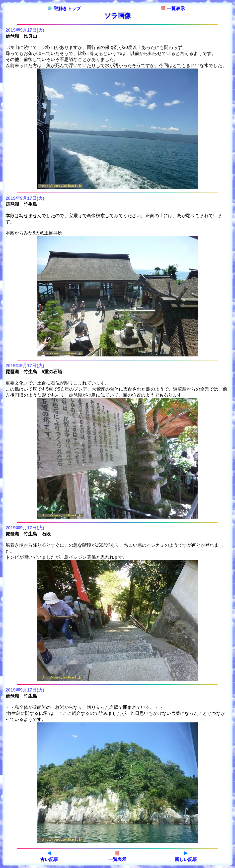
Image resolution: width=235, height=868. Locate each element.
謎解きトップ (64, 9)
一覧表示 (173, 9)
